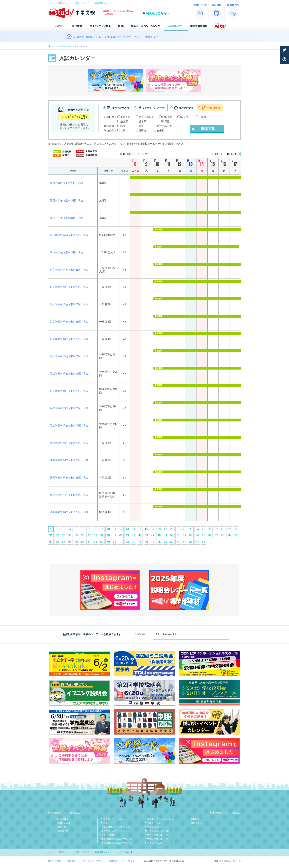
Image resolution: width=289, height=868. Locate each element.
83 (191, 542)
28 (223, 529)
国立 (141, 126)
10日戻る (128, 154)
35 (76, 535)
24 (197, 529)
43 (127, 535)
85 (204, 542)
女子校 (160, 131)
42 (121, 535)
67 (89, 542)
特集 (106, 823)
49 (165, 535)
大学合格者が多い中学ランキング (118, 827)
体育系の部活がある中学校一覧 (117, 839)
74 (134, 542)
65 (76, 542)
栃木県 (142, 121)
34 (70, 535)
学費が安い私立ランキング (114, 831)
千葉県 (202, 117)
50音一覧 (62, 827)
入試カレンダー (155, 823)
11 (115, 529)
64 (70, 542)
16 (146, 529)
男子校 (142, 131)
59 (229, 535)
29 (229, 529)
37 (89, 535)
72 (121, 542)
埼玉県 (184, 117)
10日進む (232, 154)
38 (95, 535)
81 (178, 542)
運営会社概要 (55, 861)
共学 (123, 131)
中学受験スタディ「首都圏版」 (66, 813)
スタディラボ (123, 852)
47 (153, 535)
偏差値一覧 (63, 831)
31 (51, 535)
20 (172, 529)
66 (83, 542)
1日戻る (145, 154)
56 (210, 535)
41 (115, 535)
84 (197, 542)
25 (204, 529)
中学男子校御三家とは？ (157, 835)
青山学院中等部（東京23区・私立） (71, 235)
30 (235, 529)
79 (165, 542)
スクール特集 (108, 835)
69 (102, 542)
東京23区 (126, 117)
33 (64, 535)
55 (204, 535)
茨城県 (124, 121)
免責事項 (113, 861)
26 (210, 529)
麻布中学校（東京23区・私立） (68, 252)
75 (140, 542)
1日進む (215, 154)
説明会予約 (196, 823)
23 (191, 529)
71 (115, 542)
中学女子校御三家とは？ (157, 839)
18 (159, 529)
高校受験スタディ (103, 3)
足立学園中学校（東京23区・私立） (71, 270)
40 (108, 535)
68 (95, 542)
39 (102, 535)
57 (216, 535)
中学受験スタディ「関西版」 (227, 813)
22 (184, 529)
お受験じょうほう (81, 3)
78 (159, 542)
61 (51, 542)
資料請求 (195, 819)
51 (178, 535)
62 (57, 542)
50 (172, 535)
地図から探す (64, 823)
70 (108, 542)
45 (140, 535)
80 (172, 542)
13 (127, 529)
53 (191, 535)
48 (159, 535)
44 (134, 535)
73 (127, 542)
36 (83, 535)
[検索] (190, 634)
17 (153, 529)
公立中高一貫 (164, 126)
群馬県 (166, 121)
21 (178, 529)
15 (140, 529)
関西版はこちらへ (158, 13)
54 (197, 535)
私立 (123, 126)
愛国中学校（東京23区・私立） (68, 183)
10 (108, 529)
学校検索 (64, 819)
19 (165, 529)
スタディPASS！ (155, 843)
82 (184, 542)
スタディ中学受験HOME (61, 46)
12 (121, 529)
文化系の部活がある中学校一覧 (117, 843)
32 (57, 535)
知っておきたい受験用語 (157, 831)
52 (184, 535)
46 (146, 535)
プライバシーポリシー (94, 861)
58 (223, 535)
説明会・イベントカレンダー (161, 819)
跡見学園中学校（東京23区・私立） (71, 443)
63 (64, 542)
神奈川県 (167, 117)
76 (146, 542)
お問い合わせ (72, 861)
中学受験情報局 (155, 827)
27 (216, 529)
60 (235, 535)
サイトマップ (128, 861)
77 (153, 542)
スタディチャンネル (113, 819)
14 (134, 529)
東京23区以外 (146, 117)
